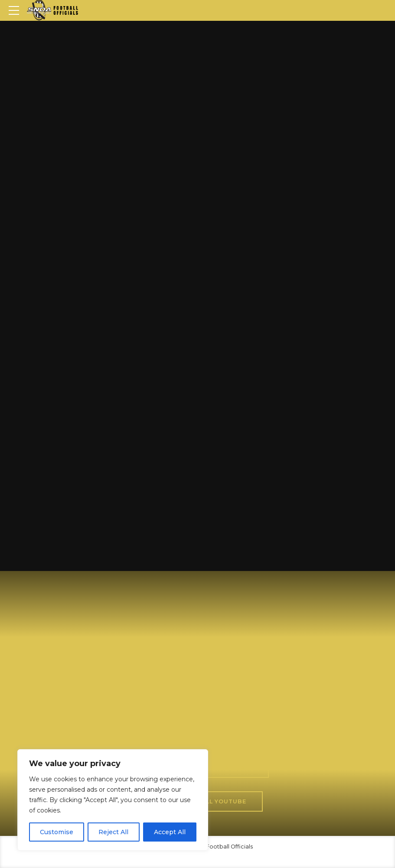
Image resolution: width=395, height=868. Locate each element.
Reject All (113, 832)
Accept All (170, 832)
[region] (113, 800)
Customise (57, 832)
